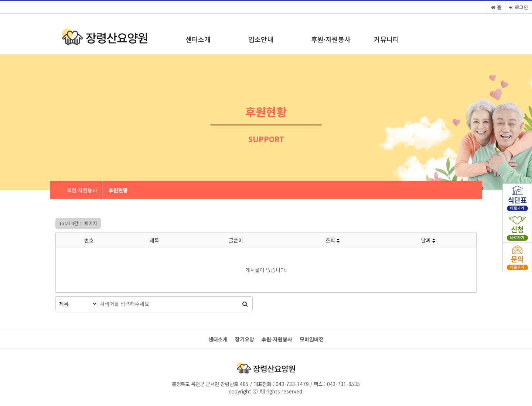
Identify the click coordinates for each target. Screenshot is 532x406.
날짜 (428, 240)
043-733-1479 (291, 384)
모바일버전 (312, 339)
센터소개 (198, 39)
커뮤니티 (386, 39)
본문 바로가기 (0, 0)
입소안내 (261, 39)
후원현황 (118, 190)
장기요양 (245, 339)
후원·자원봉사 (331, 39)
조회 (332, 240)
